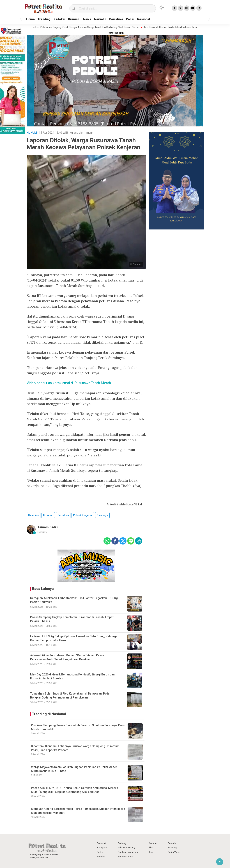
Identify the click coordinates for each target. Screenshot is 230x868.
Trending (46, 19)
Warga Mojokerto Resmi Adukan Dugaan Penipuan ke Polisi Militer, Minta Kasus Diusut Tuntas (74, 769)
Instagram (102, 848)
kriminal (48, 515)
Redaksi (63, 19)
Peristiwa (126, 19)
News (94, 19)
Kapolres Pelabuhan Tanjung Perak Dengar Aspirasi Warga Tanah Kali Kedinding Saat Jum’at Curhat (87, 27)
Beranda (172, 843)
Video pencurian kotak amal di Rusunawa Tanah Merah (69, 383)
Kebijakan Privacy (126, 848)
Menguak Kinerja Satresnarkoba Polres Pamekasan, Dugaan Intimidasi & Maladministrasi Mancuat (78, 811)
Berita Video (174, 852)
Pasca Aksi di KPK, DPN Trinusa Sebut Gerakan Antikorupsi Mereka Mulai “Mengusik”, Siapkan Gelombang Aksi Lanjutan (75, 790)
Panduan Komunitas (128, 852)
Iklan (151, 848)
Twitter (100, 852)
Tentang (122, 843)
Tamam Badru (48, 527)
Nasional (155, 19)
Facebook (102, 843)
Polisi (141, 19)
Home (31, 19)
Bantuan (153, 843)
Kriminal (80, 19)
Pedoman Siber (125, 857)
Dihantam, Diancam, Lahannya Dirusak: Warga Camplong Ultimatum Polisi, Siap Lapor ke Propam (75, 748)
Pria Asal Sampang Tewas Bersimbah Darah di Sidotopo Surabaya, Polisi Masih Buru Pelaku (78, 727)
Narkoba (108, 19)
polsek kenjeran (83, 515)
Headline (34, 515)
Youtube (101, 857)
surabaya (102, 515)
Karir (151, 852)
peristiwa (63, 515)
